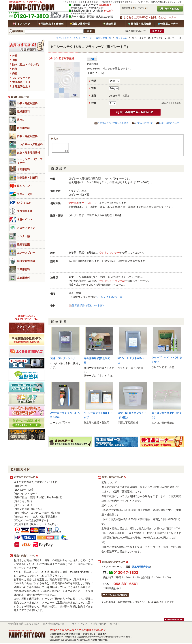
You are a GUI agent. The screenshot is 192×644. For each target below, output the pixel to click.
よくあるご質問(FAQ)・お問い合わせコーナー (150, 17)
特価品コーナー (169, 24)
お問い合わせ (99, 624)
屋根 (15, 60)
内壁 (15, 73)
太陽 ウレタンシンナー (64, 358)
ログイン (157, 31)
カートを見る (170, 9)
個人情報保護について (55, 624)
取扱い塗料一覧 (81, 24)
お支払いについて (144, 123)
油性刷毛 (74, 203)
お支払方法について (52, 477)
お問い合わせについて (140, 562)
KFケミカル (121, 38)
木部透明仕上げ (21, 86)
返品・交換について (52, 556)
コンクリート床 (21, 78)
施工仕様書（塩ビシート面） (89, 305)
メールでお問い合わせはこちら (115, 595)
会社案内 (115, 624)
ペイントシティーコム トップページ (74, 38)
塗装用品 (111, 24)
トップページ (23, 24)
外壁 (15, 56)
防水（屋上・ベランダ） (26, 65)
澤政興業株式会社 (141, 567)
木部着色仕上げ (21, 82)
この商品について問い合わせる (113, 123)
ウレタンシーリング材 (112, 281)
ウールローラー (90, 203)
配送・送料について (169, 123)
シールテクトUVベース (109, 297)
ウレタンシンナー (110, 253)
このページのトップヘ (174, 619)
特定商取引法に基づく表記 (24, 624)
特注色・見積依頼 (140, 24)
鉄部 (15, 69)
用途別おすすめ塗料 (52, 24)
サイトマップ (80, 624)
